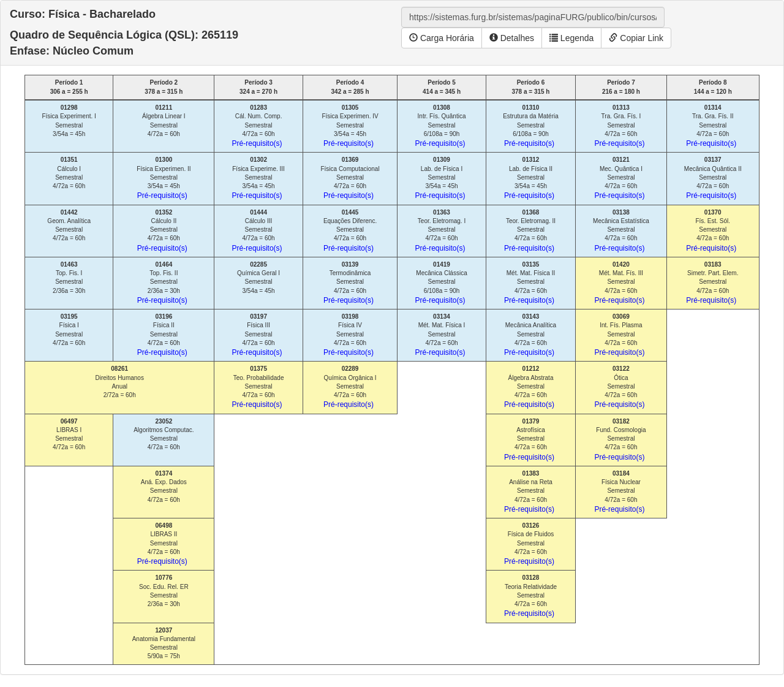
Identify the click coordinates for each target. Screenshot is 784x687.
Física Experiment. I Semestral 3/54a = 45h (69, 121)
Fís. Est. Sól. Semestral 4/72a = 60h (711, 231)
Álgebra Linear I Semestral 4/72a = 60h (164, 121)
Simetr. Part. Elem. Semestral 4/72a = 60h (712, 283)
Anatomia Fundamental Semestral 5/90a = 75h (164, 643)
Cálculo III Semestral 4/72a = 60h (257, 231)
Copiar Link (636, 38)
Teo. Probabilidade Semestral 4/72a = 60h (258, 387)
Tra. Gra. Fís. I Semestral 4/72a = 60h (619, 126)
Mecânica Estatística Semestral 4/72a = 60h (621, 231)
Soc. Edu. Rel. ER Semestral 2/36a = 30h (164, 591)
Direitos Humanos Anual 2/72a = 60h (119, 382)
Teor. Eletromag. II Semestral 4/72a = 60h (530, 231)
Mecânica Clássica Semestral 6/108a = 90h (441, 283)
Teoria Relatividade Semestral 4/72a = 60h (530, 596)
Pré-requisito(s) (257, 143)
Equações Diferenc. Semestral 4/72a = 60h (350, 231)
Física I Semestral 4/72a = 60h (69, 330)
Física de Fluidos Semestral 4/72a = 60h (529, 544)
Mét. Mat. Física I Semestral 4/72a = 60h (440, 335)
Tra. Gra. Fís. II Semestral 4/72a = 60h (711, 126)
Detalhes (512, 38)
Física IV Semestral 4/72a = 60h (349, 335)
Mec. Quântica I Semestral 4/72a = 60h (619, 178)
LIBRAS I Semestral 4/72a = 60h (69, 435)
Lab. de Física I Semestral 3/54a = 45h (440, 178)
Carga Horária (442, 38)
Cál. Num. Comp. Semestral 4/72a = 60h (257, 126)
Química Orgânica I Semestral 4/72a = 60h (350, 387)
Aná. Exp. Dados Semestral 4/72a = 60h (164, 487)
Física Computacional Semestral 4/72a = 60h (350, 178)
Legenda (571, 38)
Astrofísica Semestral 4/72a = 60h (529, 440)
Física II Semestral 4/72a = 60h (162, 335)
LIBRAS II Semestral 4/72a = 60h (162, 544)
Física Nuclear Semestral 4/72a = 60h (619, 492)
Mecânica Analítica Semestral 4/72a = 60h (530, 335)
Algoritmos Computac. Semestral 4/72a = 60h (164, 435)
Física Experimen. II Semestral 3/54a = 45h (164, 178)
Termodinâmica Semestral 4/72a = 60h (349, 283)
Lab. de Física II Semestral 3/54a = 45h (529, 178)
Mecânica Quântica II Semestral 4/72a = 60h (713, 178)
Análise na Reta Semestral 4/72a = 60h (529, 492)
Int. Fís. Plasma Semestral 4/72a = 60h (619, 335)
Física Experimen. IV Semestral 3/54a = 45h (350, 126)
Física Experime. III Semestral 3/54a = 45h (258, 178)
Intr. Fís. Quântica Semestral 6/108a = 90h (441, 126)
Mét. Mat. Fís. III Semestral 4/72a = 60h (619, 283)
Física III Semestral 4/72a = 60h (257, 335)
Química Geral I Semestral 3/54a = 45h (258, 278)
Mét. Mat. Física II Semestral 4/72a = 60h (530, 283)
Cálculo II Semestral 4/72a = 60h (162, 231)
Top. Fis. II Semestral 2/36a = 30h (162, 283)
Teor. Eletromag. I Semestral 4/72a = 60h (441, 231)
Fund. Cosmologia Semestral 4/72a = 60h (620, 440)
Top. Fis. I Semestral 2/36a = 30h (69, 278)
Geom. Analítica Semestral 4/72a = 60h (69, 226)
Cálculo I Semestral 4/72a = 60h (69, 173)
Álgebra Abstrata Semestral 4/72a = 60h (529, 387)
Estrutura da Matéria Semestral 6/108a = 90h (531, 126)
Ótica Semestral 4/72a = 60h (619, 387)
